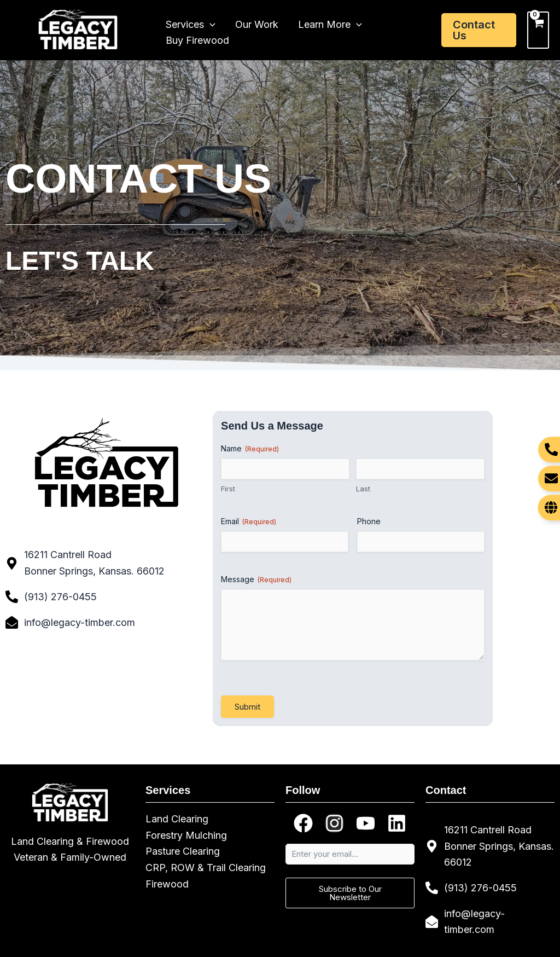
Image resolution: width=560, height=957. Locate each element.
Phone (369, 521)
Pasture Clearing (183, 851)
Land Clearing (177, 819)
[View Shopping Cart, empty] (538, 30)
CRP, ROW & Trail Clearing (206, 868)
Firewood (167, 884)
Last (363, 489)
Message (256, 579)
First (228, 489)
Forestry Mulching (186, 835)
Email (249, 521)
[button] (479, 30)
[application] (210, 23)
